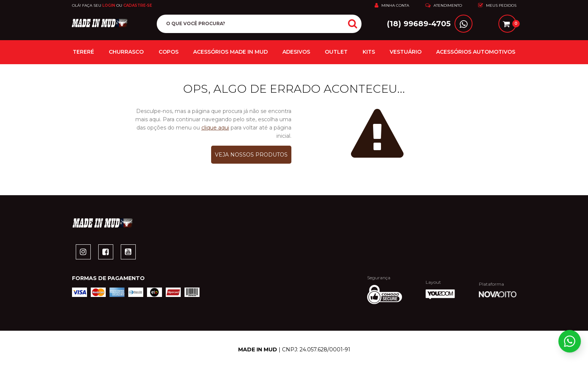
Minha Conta (392, 5)
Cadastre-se (138, 5)
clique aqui (215, 128)
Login (109, 5)
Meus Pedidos (497, 5)
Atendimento (444, 5)
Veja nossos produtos (251, 155)
